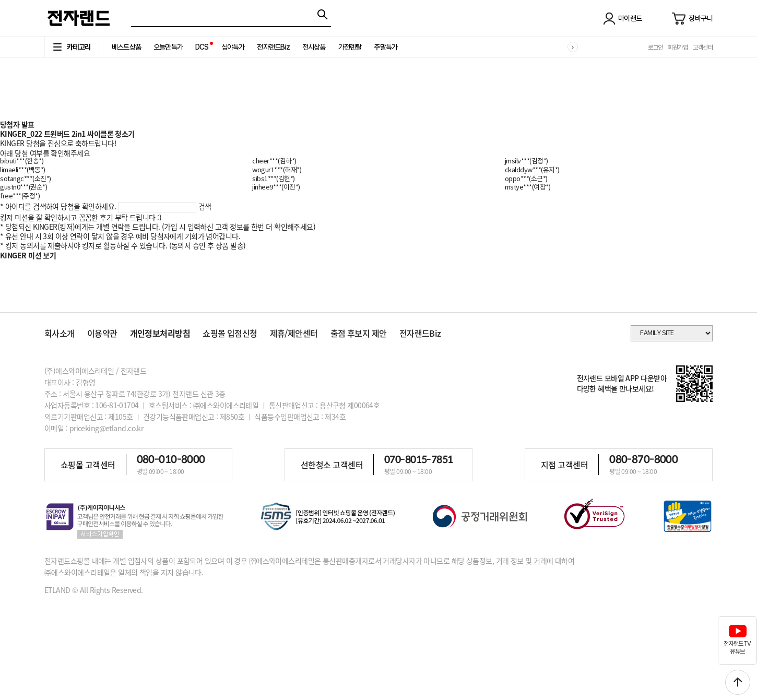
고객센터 (703, 48)
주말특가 (386, 47)
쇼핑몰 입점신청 (230, 333)
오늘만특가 (168, 47)
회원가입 (678, 48)
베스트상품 (126, 47)
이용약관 (102, 333)
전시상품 (314, 47)
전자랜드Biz (273, 47)
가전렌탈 (350, 47)
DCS (202, 47)
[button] (573, 47)
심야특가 (233, 47)
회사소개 (60, 333)
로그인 (655, 48)
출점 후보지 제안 (359, 333)
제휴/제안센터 (294, 333)
